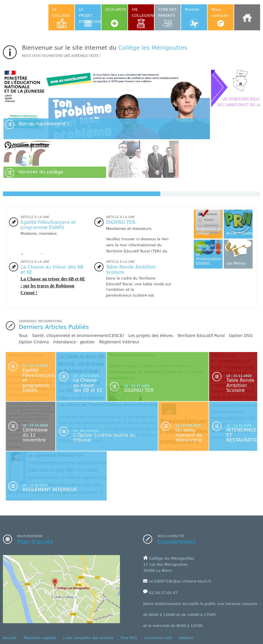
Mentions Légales (40, 638)
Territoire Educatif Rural (201, 336)
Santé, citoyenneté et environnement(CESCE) (78, 336)
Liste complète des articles (88, 638)
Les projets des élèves (151, 336)
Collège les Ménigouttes (153, 48)
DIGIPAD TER (121, 222)
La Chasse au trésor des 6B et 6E (52, 270)
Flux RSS (129, 638)
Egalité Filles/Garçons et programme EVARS (48, 225)
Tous (23, 336)
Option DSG (241, 336)
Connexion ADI (158, 638)
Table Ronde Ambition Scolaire (131, 270)
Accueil (10, 638)
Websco (186, 638)
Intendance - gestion (74, 342)
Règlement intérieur (119, 342)
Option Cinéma (34, 342)
